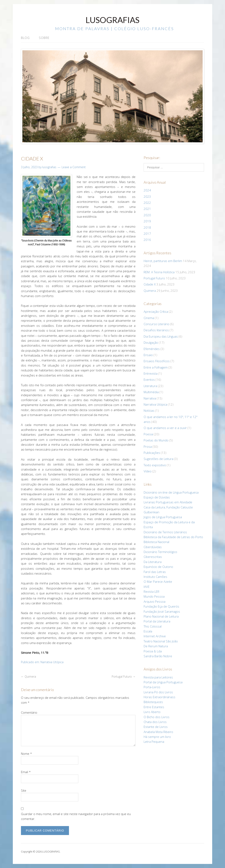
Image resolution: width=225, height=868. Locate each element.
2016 (147, 240)
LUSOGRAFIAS (112, 20)
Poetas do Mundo (156, 440)
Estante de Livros (156, 727)
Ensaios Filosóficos (157, 361)
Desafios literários (156, 330)
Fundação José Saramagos (162, 611)
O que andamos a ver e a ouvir (165, 428)
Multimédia (151, 392)
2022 (147, 203)
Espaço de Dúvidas (157, 497)
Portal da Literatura (157, 621)
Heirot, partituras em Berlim (163, 261)
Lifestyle (155, 852)
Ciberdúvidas (153, 547)
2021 (147, 209)
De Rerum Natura (156, 646)
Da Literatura (153, 562)
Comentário (29, 712)
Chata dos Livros (155, 722)
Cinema (149, 318)
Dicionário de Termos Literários (165, 532)
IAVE (147, 587)
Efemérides (152, 349)
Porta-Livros (152, 687)
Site (24, 790)
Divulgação (151, 342)
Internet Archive (155, 636)
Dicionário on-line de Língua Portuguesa (171, 492)
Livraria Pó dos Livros (158, 692)
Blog (25, 38)
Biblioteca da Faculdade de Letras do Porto (173, 537)
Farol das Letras (155, 572)
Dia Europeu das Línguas (161, 336)
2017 (147, 234)
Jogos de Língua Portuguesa (163, 517)
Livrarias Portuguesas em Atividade (168, 502)
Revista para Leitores (158, 677)
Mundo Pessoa (154, 596)
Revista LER (151, 591)
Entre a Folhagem (156, 367)
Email (26, 772)
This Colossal (153, 626)
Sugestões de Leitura (158, 459)
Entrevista (151, 373)
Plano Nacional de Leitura (161, 616)
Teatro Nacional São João (161, 641)
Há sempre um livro (157, 737)
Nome (26, 754)
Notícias (149, 410)
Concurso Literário (156, 324)
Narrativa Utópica (52, 662)
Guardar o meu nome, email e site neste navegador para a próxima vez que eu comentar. (76, 816)
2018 (147, 227)
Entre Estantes (154, 707)
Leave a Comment (74, 167)
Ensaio (148, 355)
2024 (147, 190)
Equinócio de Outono (158, 567)
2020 (147, 215)
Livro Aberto (152, 712)
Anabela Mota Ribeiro (158, 732)
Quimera (28, 677)
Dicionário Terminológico (160, 552)
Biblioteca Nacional (156, 542)
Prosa (148, 447)
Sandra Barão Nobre (158, 656)
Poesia (148, 434)
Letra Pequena (154, 742)
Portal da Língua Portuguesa (163, 682)
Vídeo (148, 471)
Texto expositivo (155, 465)
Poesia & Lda (153, 651)
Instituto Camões (155, 577)
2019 (147, 221)
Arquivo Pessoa (155, 601)
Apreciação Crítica (156, 312)
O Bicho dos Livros (157, 717)
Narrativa (150, 398)
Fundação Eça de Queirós (161, 606)
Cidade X (150, 284)
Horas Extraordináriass (159, 697)
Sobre (44, 38)
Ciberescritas (153, 557)
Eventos (149, 380)
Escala (148, 631)
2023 (147, 196)
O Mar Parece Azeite (158, 582)
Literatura (150, 386)
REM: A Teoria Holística (159, 272)
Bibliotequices (153, 702)
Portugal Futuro (124, 677)
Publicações (152, 453)
